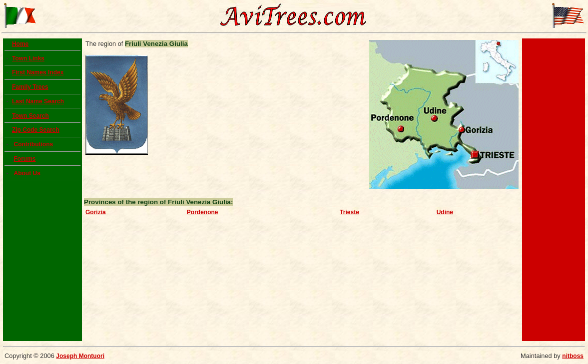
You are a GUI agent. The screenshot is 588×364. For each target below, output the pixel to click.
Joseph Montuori (80, 356)
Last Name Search (38, 101)
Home (20, 44)
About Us (27, 173)
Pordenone (203, 212)
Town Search (30, 116)
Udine (445, 212)
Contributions (33, 144)
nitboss (573, 356)
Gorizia (96, 212)
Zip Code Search (36, 130)
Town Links (28, 58)
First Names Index (38, 72)
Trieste (349, 212)
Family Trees (30, 87)
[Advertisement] (554, 190)
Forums (24, 159)
